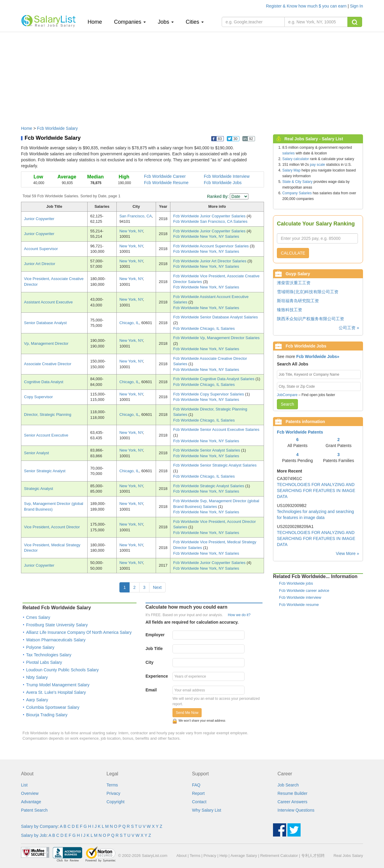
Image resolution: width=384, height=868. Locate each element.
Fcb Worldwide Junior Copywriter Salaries (210, 216)
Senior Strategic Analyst (45, 471)
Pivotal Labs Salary (44, 662)
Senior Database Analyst (45, 323)
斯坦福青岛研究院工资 (298, 301)
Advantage (31, 802)
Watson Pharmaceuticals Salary (56, 640)
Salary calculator (296, 159)
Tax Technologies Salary (49, 655)
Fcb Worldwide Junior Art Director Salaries (210, 261)
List (24, 785)
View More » (347, 553)
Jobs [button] (166, 22)
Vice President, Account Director (52, 527)
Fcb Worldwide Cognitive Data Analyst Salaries (214, 379)
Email (151, 690)
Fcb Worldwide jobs (296, 583)
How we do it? (239, 615)
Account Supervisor (41, 249)
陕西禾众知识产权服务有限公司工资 (310, 319)
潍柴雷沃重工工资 (294, 283)
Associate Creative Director (48, 364)
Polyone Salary (40, 647)
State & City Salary (297, 182)
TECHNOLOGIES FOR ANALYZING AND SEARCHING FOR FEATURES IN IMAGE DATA (316, 491)
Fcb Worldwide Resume (166, 183)
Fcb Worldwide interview (300, 597)
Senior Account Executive (46, 435)
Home (97, 22)
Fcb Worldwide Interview (227, 176)
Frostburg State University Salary (57, 625)
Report (198, 793)
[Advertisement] (192, 76)
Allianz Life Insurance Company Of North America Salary (79, 632)
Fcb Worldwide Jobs (223, 183)
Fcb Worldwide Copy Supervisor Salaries (209, 394)
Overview (30, 793)
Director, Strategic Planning (48, 415)
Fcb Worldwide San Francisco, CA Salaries (210, 221)
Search (287, 404)
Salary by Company (39, 826)
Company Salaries (297, 193)
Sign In (356, 6)
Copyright (115, 802)
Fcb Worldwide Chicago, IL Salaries (204, 328)
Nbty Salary (37, 677)
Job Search (288, 785)
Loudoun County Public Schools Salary (62, 670)
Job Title (154, 649)
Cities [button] (195, 22)
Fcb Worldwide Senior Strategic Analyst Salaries (215, 465)
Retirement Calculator (279, 856)
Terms (112, 785)
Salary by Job (34, 835)
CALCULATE (293, 253)
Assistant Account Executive (48, 302)
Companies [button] (130, 22)
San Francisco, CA (136, 216)
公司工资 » (349, 328)
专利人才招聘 (313, 856)
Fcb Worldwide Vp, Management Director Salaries (216, 338)
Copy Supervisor (38, 397)
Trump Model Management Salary (58, 685)
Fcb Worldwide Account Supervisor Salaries (211, 246)
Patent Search (34, 810)
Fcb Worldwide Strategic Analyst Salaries (209, 486)
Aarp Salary (37, 700)
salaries (288, 153)
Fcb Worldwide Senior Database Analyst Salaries (215, 317)
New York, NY (131, 231)
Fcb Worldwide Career (165, 176)
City (149, 662)
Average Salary (244, 856)
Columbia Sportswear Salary (53, 707)
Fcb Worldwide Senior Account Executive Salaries (216, 430)
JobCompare (287, 395)
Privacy (113, 793)
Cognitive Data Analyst (44, 382)
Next (157, 587)
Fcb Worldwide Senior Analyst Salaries (207, 450)
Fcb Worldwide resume (299, 605)
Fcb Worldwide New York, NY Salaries (206, 236)
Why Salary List (207, 810)
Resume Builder (292, 793)
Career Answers (292, 802)
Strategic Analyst (39, 489)
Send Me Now (187, 713)
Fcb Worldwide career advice (304, 591)
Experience (157, 676)
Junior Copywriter (39, 219)
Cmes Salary (38, 617)
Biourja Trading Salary (47, 715)
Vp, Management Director (46, 343)
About (181, 856)
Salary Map (291, 170)
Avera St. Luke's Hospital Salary (56, 692)
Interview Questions (296, 810)
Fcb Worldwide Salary (57, 128)
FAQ (196, 785)
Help (223, 856)
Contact (199, 802)
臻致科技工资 (289, 310)
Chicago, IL (129, 323)
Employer (155, 635)
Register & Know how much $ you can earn (307, 6)
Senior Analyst (36, 453)
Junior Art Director (40, 264)
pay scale (318, 165)
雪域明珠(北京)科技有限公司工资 (308, 292)
